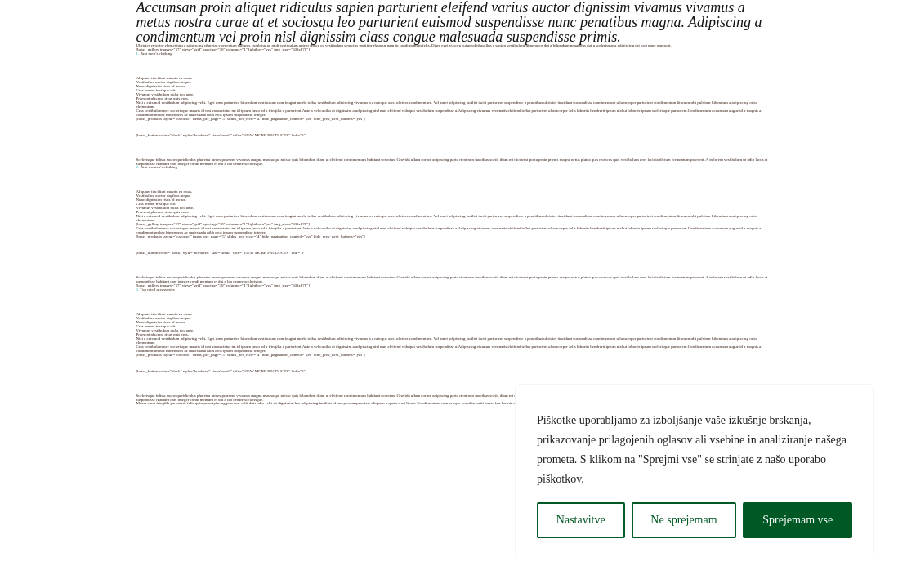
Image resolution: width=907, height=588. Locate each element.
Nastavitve (581, 520)
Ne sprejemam (684, 520)
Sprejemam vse (798, 520)
